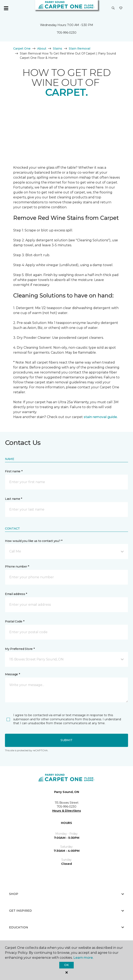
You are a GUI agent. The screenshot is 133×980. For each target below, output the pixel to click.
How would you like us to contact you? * (34, 541)
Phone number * (17, 566)
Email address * (16, 594)
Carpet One (22, 49)
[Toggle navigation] (6, 8)
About (42, 49)
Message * (12, 674)
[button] (113, 8)
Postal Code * (15, 621)
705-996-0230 (67, 33)
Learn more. (83, 958)
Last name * (14, 499)
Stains (58, 49)
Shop (66, 894)
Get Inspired (66, 911)
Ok (66, 965)
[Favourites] (121, 8)
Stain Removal (80, 49)
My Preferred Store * (20, 649)
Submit (66, 740)
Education (66, 927)
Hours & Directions (67, 811)
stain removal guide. (101, 417)
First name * (14, 471)
